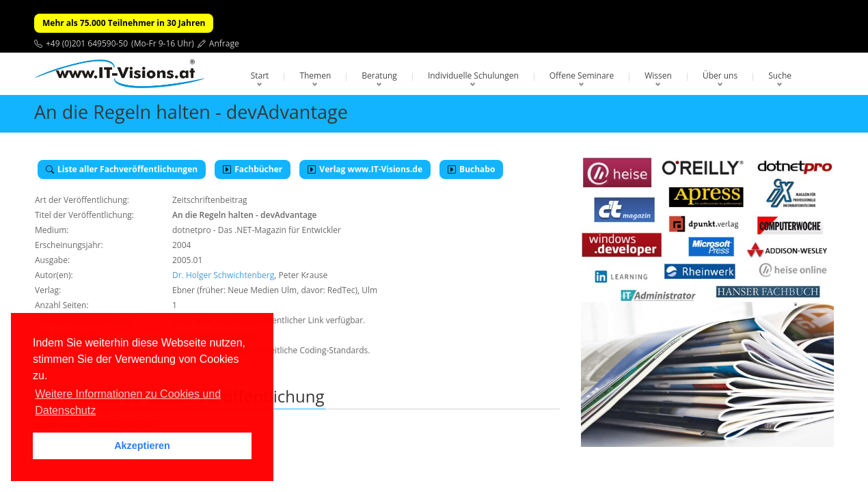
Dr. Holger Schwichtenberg (223, 275)
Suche (780, 76)
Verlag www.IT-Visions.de (365, 169)
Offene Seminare (582, 76)
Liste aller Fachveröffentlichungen (122, 169)
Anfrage (224, 43)
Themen (315, 76)
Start (260, 76)
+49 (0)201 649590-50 (87, 43)
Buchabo (471, 169)
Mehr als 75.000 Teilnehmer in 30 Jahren (124, 23)
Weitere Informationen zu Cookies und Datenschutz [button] (128, 402)
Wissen (658, 76)
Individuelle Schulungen (473, 76)
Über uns (720, 76)
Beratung (379, 76)
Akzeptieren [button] (142, 446)
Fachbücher (253, 169)
